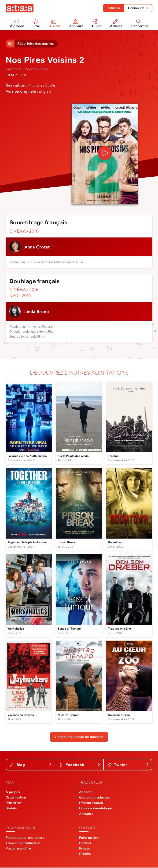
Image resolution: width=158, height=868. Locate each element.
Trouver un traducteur (23, 843)
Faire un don (89, 838)
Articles (116, 24)
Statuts (11, 809)
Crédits (85, 854)
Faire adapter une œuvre (25, 838)
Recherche (140, 24)
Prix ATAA (13, 803)
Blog (31, 765)
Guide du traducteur (95, 798)
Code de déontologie (95, 809)
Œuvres (55, 24)
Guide (97, 24)
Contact (85, 843)
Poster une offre (18, 849)
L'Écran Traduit (91, 803)
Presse (85, 849)
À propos (17, 24)
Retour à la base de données (79, 737)
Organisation (16, 798)
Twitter (128, 765)
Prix (37, 24)
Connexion (138, 8)
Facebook (80, 765)
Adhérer (114, 8)
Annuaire (77, 24)
